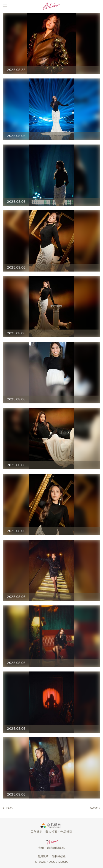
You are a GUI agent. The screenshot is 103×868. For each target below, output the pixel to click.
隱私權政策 (59, 856)
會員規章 (43, 856)
